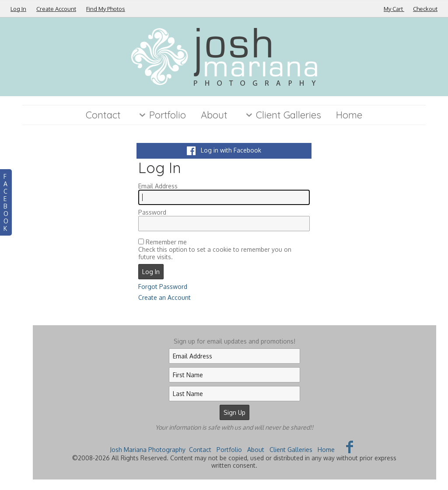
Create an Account (164, 297)
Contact (103, 115)
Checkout (425, 9)
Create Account (56, 9)
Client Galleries (282, 115)
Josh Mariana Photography (148, 450)
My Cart (394, 9)
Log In (18, 9)
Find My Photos (106, 9)
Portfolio (161, 115)
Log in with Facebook (224, 150)
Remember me (166, 242)
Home (349, 115)
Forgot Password (163, 287)
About (214, 115)
